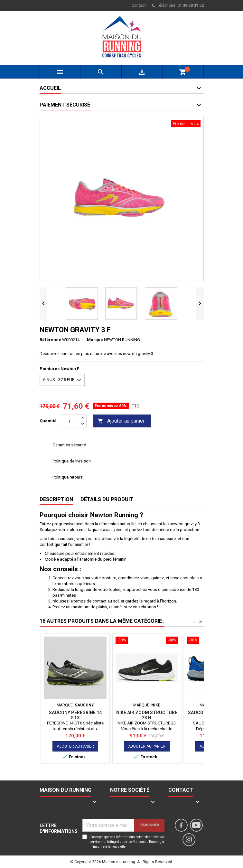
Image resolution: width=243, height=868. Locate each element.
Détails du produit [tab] (107, 499)
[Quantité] (70, 421)
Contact (139, 5)
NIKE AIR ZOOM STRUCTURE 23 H (147, 715)
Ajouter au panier (121, 421)
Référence (50, 340)
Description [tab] (56, 499)
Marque (95, 340)
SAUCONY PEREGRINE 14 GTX (75, 715)
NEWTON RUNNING (122, 340)
